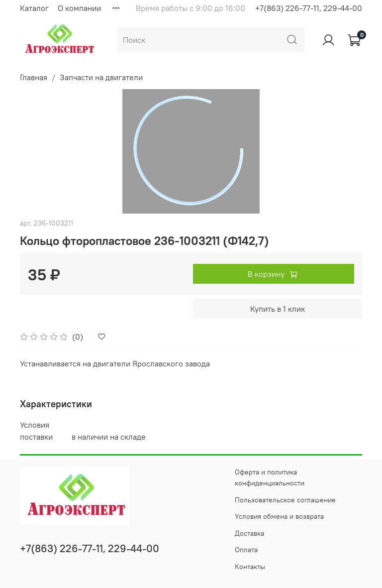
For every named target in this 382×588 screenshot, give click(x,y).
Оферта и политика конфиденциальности (270, 477)
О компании (79, 8)
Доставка (249, 533)
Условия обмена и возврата (279, 516)
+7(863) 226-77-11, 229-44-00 (309, 8)
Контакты (250, 567)
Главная (34, 77)
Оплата (246, 550)
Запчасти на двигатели (101, 77)
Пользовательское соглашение (285, 500)
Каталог (34, 8)
